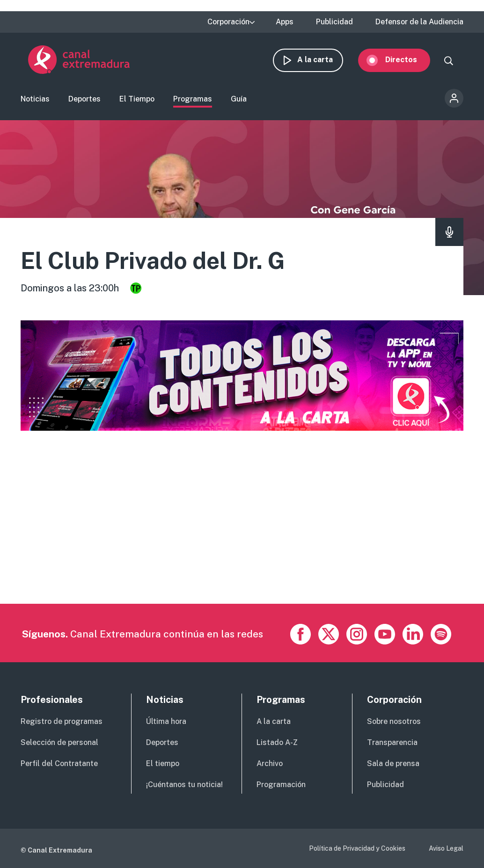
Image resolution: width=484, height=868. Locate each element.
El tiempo (163, 764)
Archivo (270, 764)
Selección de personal (59, 743)
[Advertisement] (241, 539)
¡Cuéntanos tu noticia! (184, 785)
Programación (281, 785)
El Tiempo (137, 100)
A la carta (323, 60)
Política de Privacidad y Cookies (357, 849)
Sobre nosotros (394, 722)
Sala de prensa (393, 764)
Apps (285, 22)
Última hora (166, 722)
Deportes (84, 100)
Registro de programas (62, 722)
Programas (193, 100)
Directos (409, 60)
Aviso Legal (446, 849)
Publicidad (334, 22)
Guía (239, 100)
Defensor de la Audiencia (419, 22)
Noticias (35, 100)
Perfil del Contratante (59, 764)
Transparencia (392, 743)
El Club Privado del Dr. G (153, 261)
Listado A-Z (277, 743)
